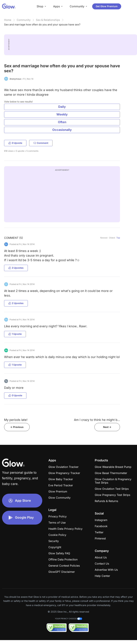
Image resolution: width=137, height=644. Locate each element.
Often (62, 122)
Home (8, 20)
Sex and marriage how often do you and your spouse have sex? (42, 25)
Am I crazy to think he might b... (97, 420)
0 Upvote (15, 143)
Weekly (62, 114)
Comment (41, 143)
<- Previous (17, 427)
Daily (62, 107)
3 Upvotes (16, 268)
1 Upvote (15, 334)
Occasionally (62, 130)
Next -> (107, 427)
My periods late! (16, 420)
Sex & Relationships (48, 20)
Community (24, 20)
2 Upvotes (16, 303)
